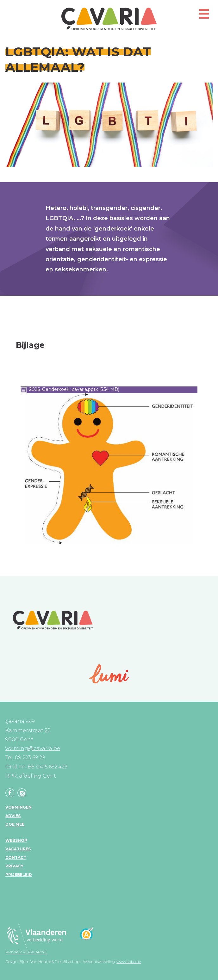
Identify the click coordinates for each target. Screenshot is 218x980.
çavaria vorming (109, 19)
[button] (204, 17)
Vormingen (19, 807)
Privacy (14, 866)
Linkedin (22, 793)
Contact (16, 857)
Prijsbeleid (19, 875)
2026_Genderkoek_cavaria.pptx (63, 389)
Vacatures (18, 849)
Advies (13, 816)
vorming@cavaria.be (33, 748)
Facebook (10, 793)
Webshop (16, 840)
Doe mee (15, 824)
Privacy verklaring (26, 952)
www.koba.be (129, 962)
